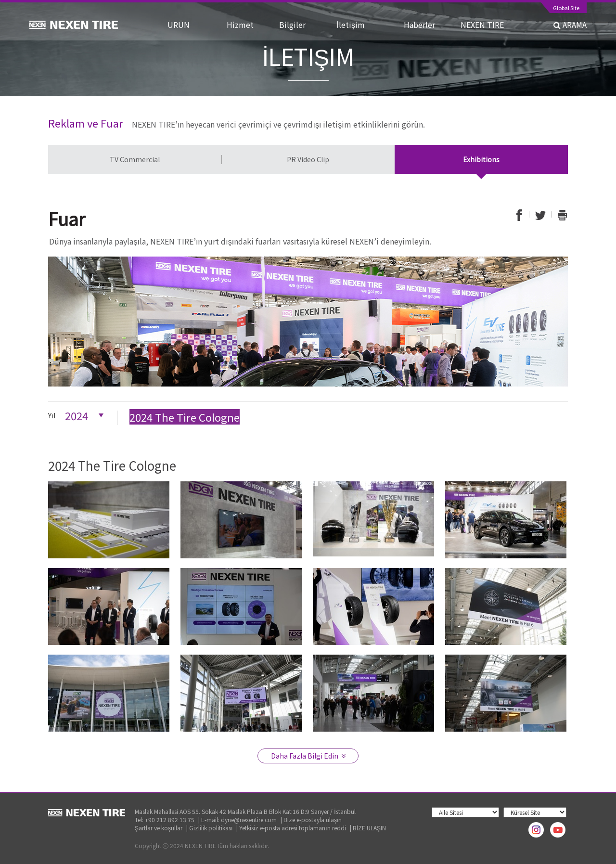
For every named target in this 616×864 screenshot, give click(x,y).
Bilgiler (299, 25)
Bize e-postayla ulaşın (313, 819)
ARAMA (570, 25)
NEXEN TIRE (482, 25)
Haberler (423, 25)
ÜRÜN (188, 25)
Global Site (566, 8)
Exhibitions (481, 159)
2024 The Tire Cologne (185, 417)
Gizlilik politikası (211, 828)
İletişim (361, 25)
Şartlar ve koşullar (159, 828)
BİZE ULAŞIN (369, 828)
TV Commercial (135, 159)
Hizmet (244, 25)
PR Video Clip (308, 159)
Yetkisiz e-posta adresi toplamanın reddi (292, 828)
